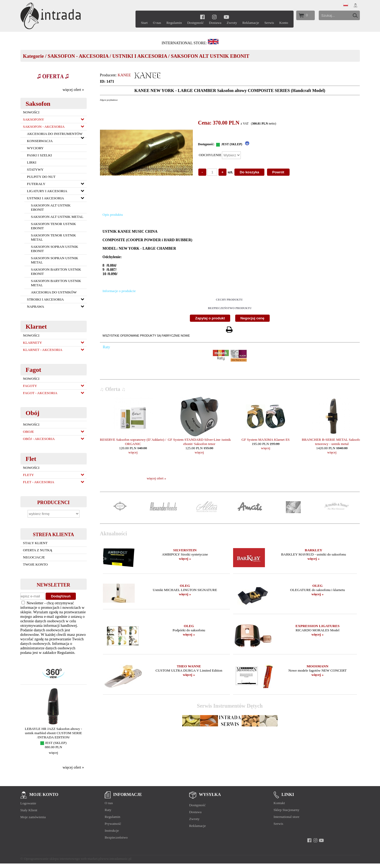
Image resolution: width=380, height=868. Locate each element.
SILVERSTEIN (185, 550)
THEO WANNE (189, 666)
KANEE (124, 75)
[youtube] (227, 17)
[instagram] (214, 17)
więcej (53, 753)
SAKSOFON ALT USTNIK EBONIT (210, 56)
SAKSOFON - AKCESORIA (78, 56)
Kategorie (34, 56)
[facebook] (202, 17)
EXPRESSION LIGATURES (317, 626)
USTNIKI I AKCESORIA (139, 56)
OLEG (185, 586)
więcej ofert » (73, 90)
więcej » (185, 559)
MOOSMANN (317, 666)
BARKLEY (313, 550)
